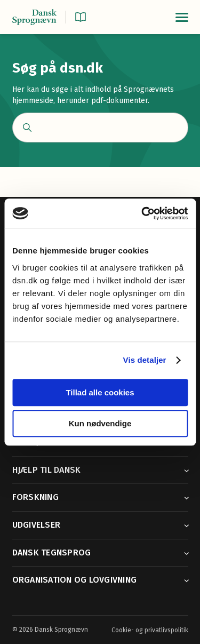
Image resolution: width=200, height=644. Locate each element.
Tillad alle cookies (100, 392)
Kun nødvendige (100, 423)
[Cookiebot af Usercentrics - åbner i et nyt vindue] (142, 213)
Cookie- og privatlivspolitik (150, 630)
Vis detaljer (145, 360)
